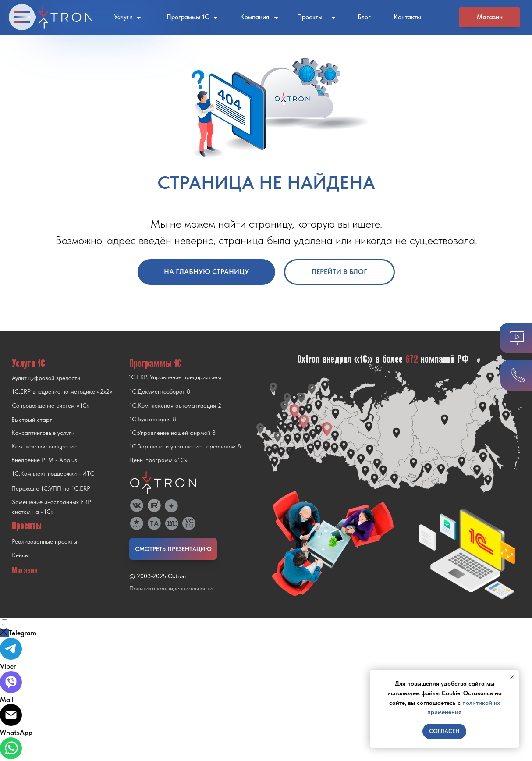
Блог (364, 17)
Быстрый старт (32, 420)
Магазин (490, 17)
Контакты (407, 17)
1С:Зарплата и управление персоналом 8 (185, 446)
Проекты (310, 17)
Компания (255, 17)
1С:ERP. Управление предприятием (175, 377)
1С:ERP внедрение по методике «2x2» (62, 391)
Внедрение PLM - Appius (44, 460)
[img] (171, 506)
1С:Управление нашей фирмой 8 (172, 433)
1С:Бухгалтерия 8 (153, 419)
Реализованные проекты (44, 541)
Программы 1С (188, 17)
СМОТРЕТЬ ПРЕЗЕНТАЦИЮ (173, 549)
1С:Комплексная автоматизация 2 (175, 405)
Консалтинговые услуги (43, 433)
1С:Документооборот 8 (160, 391)
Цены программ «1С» (158, 460)
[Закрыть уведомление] (512, 677)
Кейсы (20, 555)
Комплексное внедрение (44, 446)
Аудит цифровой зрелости (46, 378)
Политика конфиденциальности (171, 588)
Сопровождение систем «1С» (51, 405)
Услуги (123, 17)
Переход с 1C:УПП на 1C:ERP (51, 488)
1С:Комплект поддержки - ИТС (53, 473)
